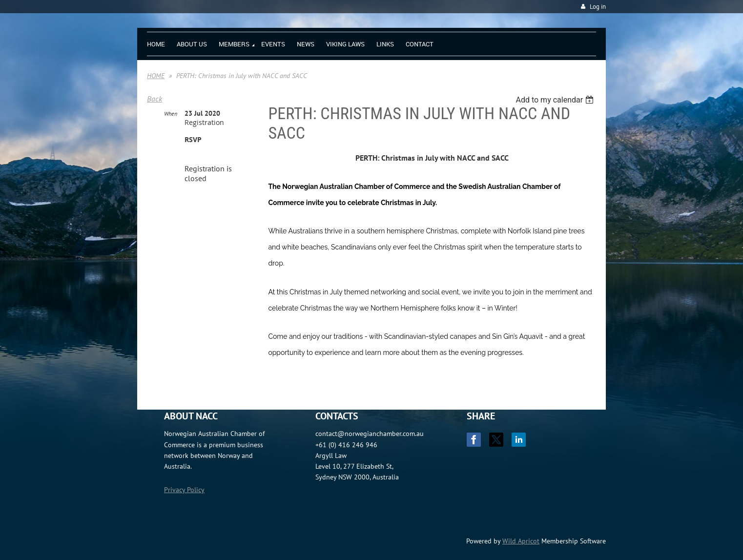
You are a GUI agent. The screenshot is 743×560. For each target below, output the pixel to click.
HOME (156, 76)
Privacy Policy (184, 490)
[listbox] (556, 100)
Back (155, 99)
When (171, 114)
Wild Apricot (521, 541)
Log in (598, 7)
